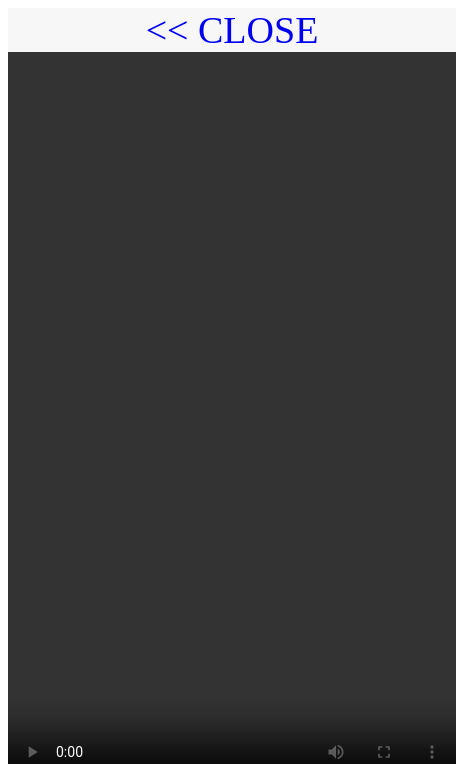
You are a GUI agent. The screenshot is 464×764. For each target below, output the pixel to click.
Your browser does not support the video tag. (232, 404)
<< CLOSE (232, 30)
